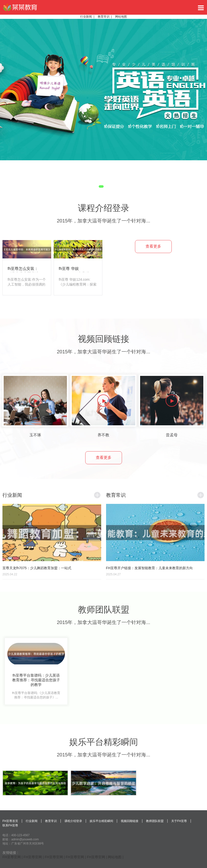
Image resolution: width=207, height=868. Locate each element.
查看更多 (153, 246)
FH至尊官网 (12, 857)
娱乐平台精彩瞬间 (101, 821)
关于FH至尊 (179, 821)
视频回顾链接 (130, 821)
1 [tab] (101, 186)
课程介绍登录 (73, 821)
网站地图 (121, 17)
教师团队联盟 (155, 821)
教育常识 (104, 17)
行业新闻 (86, 17)
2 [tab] (107, 186)
